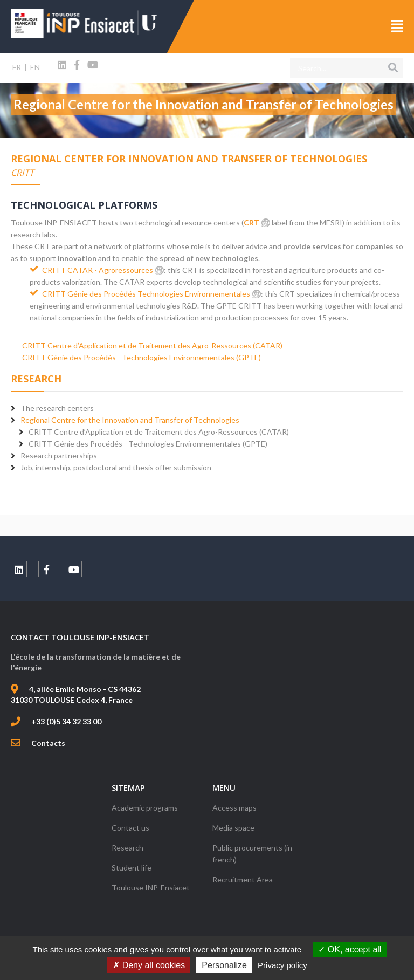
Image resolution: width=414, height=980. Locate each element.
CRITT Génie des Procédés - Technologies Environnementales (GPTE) (142, 357)
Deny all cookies (149, 965)
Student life (132, 868)
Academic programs (145, 808)
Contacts (48, 743)
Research (127, 848)
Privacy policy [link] (282, 965)
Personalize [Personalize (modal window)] (224, 965)
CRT (251, 222)
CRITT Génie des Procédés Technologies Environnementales (146, 294)
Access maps (234, 808)
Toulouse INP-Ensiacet (151, 888)
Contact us (130, 828)
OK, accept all (350, 950)
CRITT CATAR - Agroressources (98, 270)
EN (35, 67)
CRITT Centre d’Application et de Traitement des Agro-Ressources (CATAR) (152, 345)
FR (17, 67)
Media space (233, 828)
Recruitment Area (243, 879)
